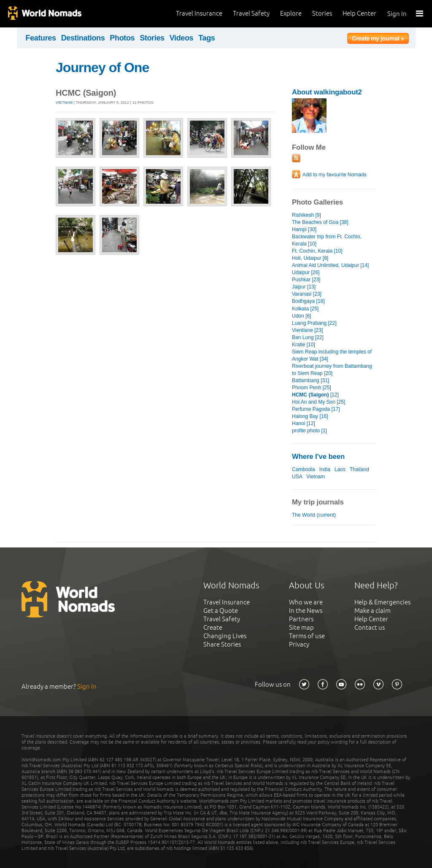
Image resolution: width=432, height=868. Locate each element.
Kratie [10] (304, 345)
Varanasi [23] (307, 294)
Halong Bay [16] (310, 416)
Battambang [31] (310, 380)
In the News (306, 611)
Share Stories (222, 644)
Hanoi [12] (304, 423)
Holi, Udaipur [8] (310, 258)
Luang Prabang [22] (314, 323)
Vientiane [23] (307, 330)
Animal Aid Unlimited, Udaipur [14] (330, 265)
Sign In (397, 14)
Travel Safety (251, 13)
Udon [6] (301, 316)
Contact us (370, 627)
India (325, 469)
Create (213, 627)
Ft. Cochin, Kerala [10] (317, 251)
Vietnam (64, 102)
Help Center (359, 13)
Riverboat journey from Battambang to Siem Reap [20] (332, 370)
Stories (322, 13)
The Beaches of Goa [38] (320, 222)
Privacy (299, 644)
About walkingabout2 (327, 92)
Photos (122, 38)
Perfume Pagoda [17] (316, 409)
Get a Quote (221, 611)
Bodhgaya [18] (308, 301)
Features (41, 38)
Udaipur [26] (306, 272)
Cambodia (304, 469)
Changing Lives (225, 636)
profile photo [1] (309, 431)
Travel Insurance (199, 13)
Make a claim (373, 611)
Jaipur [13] (304, 287)
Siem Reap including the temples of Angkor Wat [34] (332, 355)
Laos (340, 469)
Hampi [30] (304, 229)
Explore (291, 13)
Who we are (306, 602)
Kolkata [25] (305, 309)
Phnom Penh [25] (312, 388)
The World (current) (314, 515)
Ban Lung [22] (308, 337)
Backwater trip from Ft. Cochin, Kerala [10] (327, 240)
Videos (182, 38)
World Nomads (44, 14)
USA (297, 477)
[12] (315, 395)
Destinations (83, 38)
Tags (207, 38)
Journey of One (102, 67)
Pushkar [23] (306, 280)
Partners (301, 619)
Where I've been (318, 457)
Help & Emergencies (382, 602)
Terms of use (307, 636)
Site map (301, 627)
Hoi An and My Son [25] (319, 402)
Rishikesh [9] (306, 215)
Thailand (359, 469)
